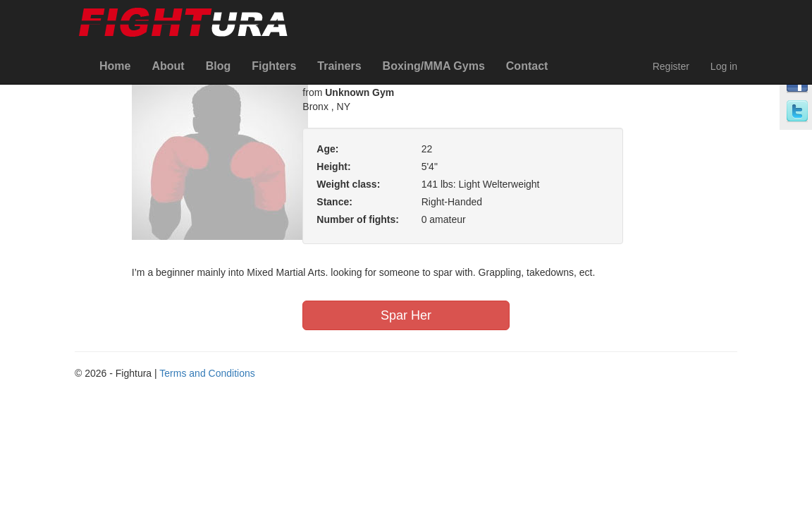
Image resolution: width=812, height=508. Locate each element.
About (168, 66)
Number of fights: (358, 219)
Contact (527, 66)
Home (115, 66)
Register (671, 66)
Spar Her (406, 315)
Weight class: (348, 184)
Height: (333, 167)
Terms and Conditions (207, 373)
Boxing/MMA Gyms (434, 66)
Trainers (339, 66)
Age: (327, 149)
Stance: (334, 202)
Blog (219, 66)
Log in (724, 66)
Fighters (274, 66)
